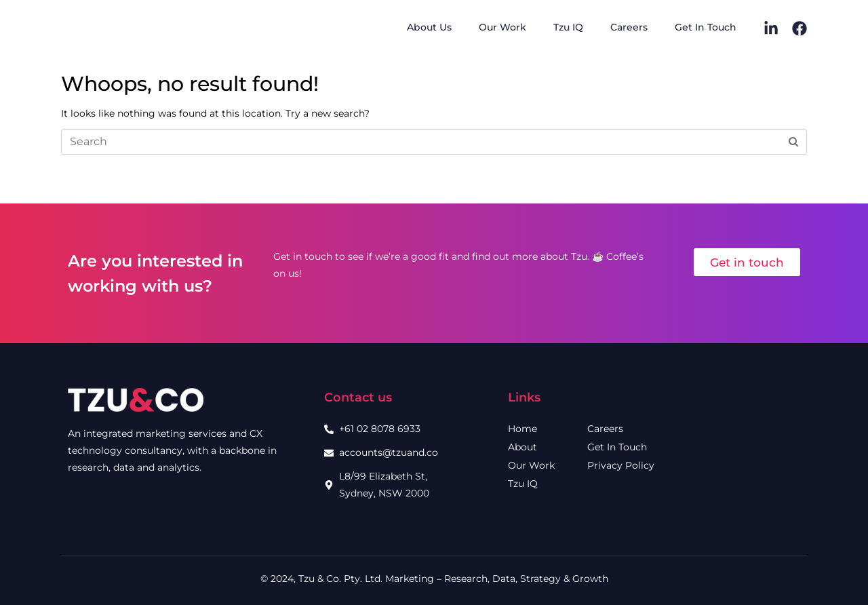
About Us (429, 27)
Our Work (502, 27)
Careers (629, 27)
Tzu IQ (568, 27)
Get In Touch (706, 27)
